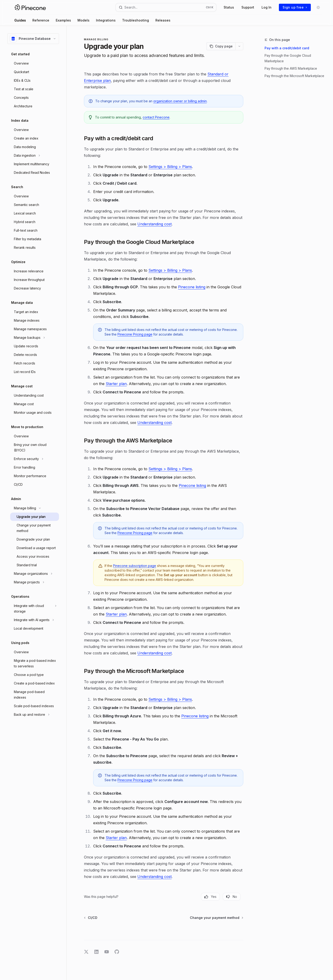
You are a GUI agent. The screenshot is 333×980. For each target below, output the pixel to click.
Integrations (106, 20)
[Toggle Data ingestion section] (35, 156)
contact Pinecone (156, 117)
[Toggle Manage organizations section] (35, 574)
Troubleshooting (136, 20)
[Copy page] (221, 46)
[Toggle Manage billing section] (35, 508)
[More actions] (239, 46)
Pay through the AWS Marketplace (291, 68)
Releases (163, 20)
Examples (63, 20)
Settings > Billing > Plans (170, 167)
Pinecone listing (192, 287)
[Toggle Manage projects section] (35, 582)
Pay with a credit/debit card (287, 48)
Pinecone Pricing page (135, 334)
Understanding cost (154, 224)
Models (83, 20)
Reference (41, 20)
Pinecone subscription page (135, 566)
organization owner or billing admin (180, 101)
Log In (267, 7)
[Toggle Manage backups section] (35, 338)
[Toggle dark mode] (318, 7)
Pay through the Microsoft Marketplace (294, 76)
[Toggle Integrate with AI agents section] (35, 620)
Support (248, 7)
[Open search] (166, 7)
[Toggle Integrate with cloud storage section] (35, 609)
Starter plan (116, 384)
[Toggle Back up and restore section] (35, 715)
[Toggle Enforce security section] (35, 459)
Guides (20, 20)
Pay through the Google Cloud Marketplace (288, 58)
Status (229, 7)
